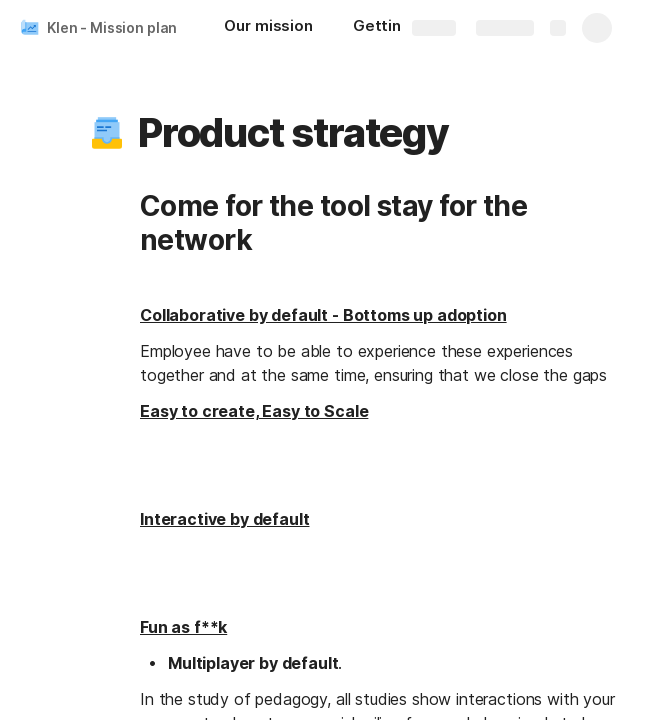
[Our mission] (268, 28)
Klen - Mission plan (112, 27)
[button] (107, 133)
